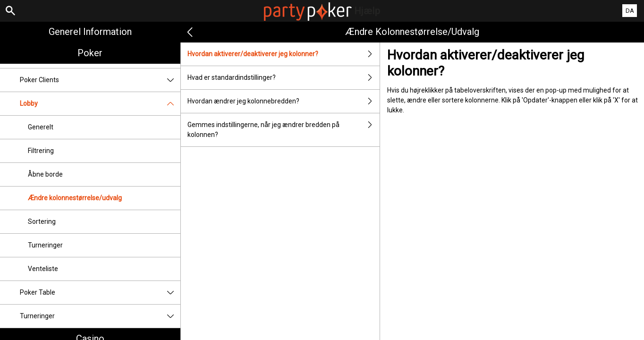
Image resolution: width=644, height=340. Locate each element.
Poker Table (100, 293)
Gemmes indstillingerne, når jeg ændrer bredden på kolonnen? (284, 130)
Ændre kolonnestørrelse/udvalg (75, 198)
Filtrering (41, 151)
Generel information (90, 32)
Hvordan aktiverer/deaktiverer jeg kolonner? (284, 54)
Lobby (100, 104)
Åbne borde (45, 174)
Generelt (41, 127)
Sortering (42, 221)
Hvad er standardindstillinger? (284, 78)
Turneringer (45, 245)
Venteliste (43, 269)
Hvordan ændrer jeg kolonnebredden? (284, 101)
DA (630, 11)
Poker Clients (100, 80)
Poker (90, 53)
